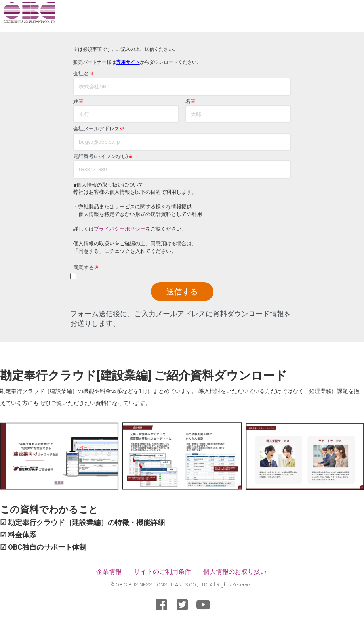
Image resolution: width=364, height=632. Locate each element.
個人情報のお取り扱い (235, 572)
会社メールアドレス (99, 129)
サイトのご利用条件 (162, 572)
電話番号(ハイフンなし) (103, 157)
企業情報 (109, 572)
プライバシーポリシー (120, 229)
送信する (182, 292)
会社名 (84, 74)
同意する (86, 268)
